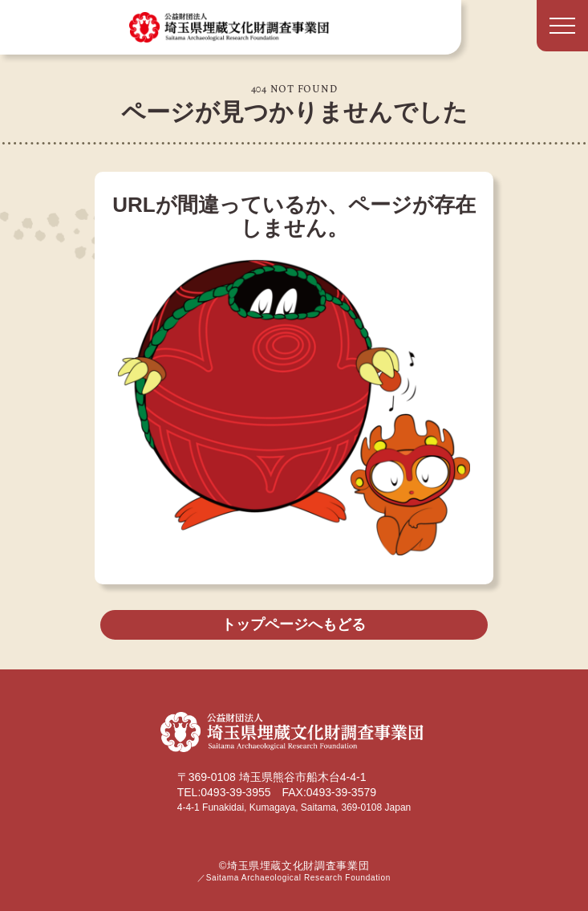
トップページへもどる (294, 624)
